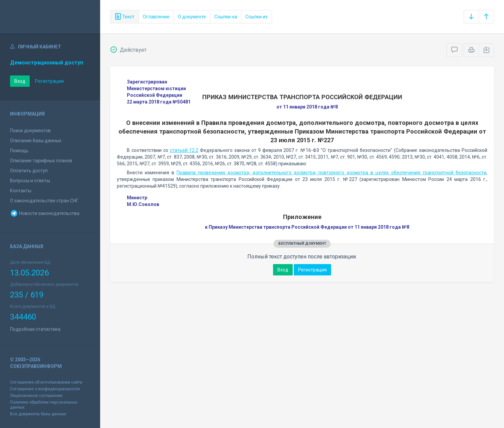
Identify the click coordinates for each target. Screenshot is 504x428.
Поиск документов (30, 131)
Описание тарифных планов (41, 161)
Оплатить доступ (29, 171)
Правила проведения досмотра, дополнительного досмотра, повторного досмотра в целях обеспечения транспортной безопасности (331, 173)
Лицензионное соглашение (36, 396)
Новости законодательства (45, 213)
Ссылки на (226, 17)
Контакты (21, 191)
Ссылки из (257, 17)
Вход (20, 81)
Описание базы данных (36, 141)
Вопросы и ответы (30, 181)
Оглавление (156, 17)
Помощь (19, 151)
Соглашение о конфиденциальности (45, 389)
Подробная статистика (35, 329)
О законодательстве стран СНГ (44, 201)
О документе (192, 17)
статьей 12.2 (184, 150)
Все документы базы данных (38, 414)
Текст (124, 17)
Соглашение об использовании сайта (46, 382)
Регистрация (49, 81)
